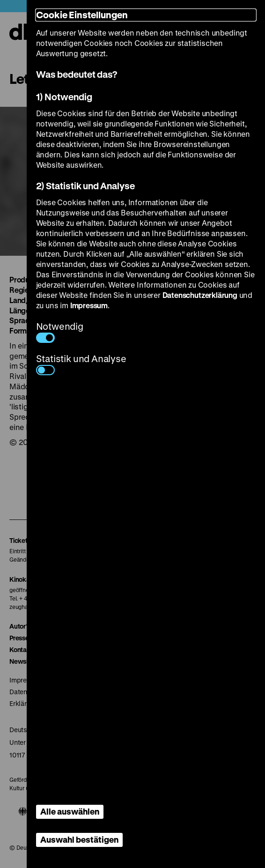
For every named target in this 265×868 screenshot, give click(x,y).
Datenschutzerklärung (200, 295)
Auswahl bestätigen (79, 839)
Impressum (89, 305)
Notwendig (60, 331)
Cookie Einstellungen (82, 15)
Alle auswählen (70, 811)
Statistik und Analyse (81, 364)
